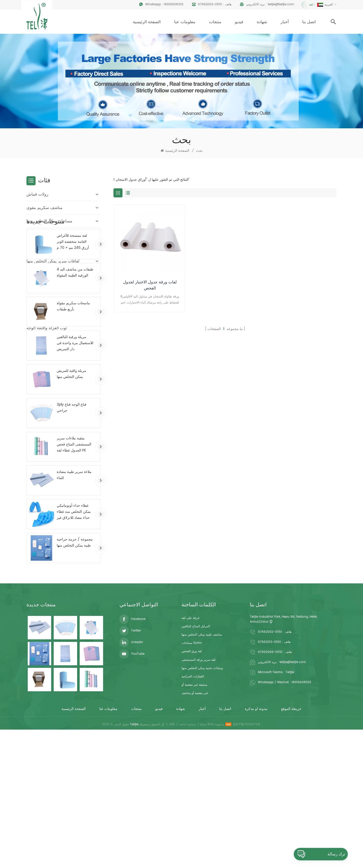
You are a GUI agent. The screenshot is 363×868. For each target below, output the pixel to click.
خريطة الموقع (291, 847)
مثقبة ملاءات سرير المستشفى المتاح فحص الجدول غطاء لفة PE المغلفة (74, 571)
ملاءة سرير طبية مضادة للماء (74, 602)
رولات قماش (37, 194)
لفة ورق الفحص (192, 784)
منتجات (215, 22)
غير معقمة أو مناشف (195, 826)
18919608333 (174, 4)
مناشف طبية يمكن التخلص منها (202, 767)
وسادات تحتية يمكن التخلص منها (202, 801)
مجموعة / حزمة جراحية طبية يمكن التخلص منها (75, 669)
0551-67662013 (269, 775)
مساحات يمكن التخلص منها (49, 221)
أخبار (285, 22)
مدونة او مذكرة (256, 847)
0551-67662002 (210, 4)
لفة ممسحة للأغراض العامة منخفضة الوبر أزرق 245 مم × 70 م (73, 368)
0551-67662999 (270, 785)
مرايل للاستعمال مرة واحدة (50, 234)
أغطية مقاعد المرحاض (45, 315)
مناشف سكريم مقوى (44, 208)
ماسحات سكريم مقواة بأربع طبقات (73, 433)
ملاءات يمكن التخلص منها (48, 248)
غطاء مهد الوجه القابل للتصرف (53, 301)
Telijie (290, 805)
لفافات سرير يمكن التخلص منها (53, 261)
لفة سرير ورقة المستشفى (199, 792)
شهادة (262, 22)
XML (172, 863)
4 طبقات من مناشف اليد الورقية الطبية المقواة (75, 399)
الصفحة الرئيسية (147, 22)
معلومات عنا (185, 22)
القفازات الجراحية (193, 809)
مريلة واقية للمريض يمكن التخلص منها (71, 500)
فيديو (239, 22)
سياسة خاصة (188, 863)
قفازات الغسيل (39, 275)
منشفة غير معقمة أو (194, 817)
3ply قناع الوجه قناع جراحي (72, 534)
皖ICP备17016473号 (247, 863)
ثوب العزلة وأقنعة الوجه (47, 328)
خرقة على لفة (190, 751)
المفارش (34, 288)
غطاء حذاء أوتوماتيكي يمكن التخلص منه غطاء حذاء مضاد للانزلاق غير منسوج (74, 639)
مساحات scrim (192, 776)
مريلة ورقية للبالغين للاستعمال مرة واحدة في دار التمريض (75, 470)
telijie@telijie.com (281, 4)
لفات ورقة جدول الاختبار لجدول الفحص (150, 285)
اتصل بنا (309, 22)
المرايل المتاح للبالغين (196, 759)
